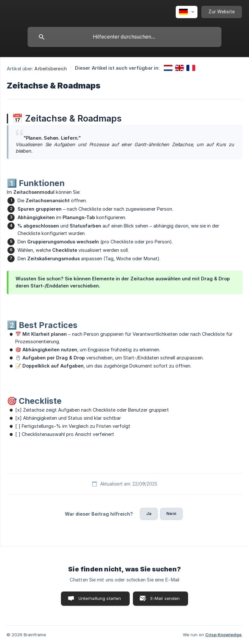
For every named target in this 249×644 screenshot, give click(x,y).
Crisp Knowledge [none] (223, 635)
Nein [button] (171, 513)
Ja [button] (149, 513)
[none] (187, 12)
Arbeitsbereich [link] (50, 69)
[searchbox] (124, 37)
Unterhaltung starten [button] (100, 598)
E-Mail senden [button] (165, 598)
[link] (168, 68)
